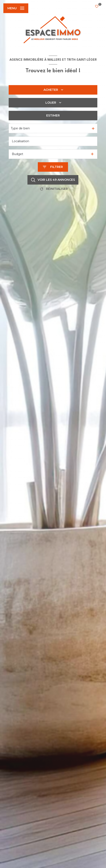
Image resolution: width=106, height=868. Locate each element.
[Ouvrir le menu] (16, 8)
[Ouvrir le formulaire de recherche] (53, 167)
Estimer (53, 115)
